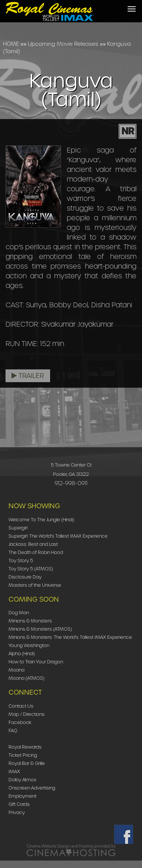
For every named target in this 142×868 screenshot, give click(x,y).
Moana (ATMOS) (27, 678)
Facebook (20, 722)
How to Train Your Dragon (36, 662)
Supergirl (18, 528)
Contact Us (21, 706)
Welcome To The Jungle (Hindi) (41, 520)
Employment (22, 796)
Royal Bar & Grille (27, 763)
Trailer (28, 376)
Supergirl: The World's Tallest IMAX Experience (58, 536)
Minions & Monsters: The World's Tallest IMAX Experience (70, 637)
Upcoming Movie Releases (63, 44)
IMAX (14, 771)
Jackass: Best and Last (33, 544)
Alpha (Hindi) (22, 654)
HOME (11, 44)
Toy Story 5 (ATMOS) (31, 569)
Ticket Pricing (23, 755)
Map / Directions (27, 714)
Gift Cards (19, 804)
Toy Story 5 (21, 560)
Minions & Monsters (30, 621)
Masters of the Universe (35, 585)
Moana (16, 670)
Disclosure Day (25, 577)
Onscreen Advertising (32, 788)
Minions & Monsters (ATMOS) (40, 629)
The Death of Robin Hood (36, 552)
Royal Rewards (25, 747)
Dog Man (19, 613)
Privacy (17, 812)
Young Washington (29, 645)
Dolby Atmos (22, 780)
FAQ (13, 731)
